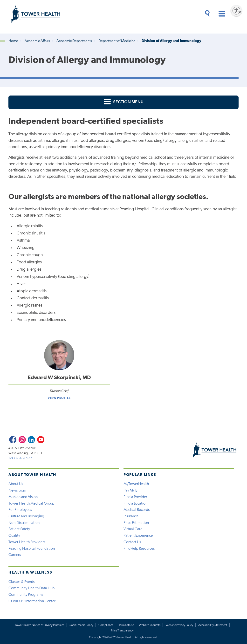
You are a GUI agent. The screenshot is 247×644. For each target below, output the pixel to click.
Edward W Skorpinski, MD (59, 378)
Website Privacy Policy (179, 625)
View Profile (59, 398)
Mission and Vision (23, 497)
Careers (15, 555)
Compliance (106, 625)
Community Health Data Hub (31, 588)
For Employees (20, 510)
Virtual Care (133, 529)
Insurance (131, 516)
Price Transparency (122, 631)
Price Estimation (136, 523)
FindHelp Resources (139, 549)
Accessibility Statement (213, 625)
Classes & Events (21, 582)
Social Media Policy (81, 625)
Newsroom (17, 491)
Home (13, 41)
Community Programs (26, 595)
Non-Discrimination (24, 523)
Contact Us (132, 542)
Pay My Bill (132, 491)
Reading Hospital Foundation (32, 549)
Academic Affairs (37, 41)
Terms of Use (126, 625)
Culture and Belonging (26, 516)
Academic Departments (74, 41)
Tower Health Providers (27, 542)
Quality (14, 536)
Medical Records (137, 510)
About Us (16, 484)
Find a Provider (135, 497)
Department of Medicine (117, 41)
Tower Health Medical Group (31, 504)
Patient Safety (19, 529)
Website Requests (150, 625)
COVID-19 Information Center (32, 601)
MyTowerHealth (136, 484)
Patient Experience (138, 536)
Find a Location (135, 504)
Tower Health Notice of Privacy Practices (40, 625)
